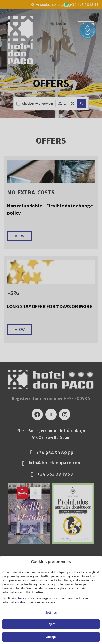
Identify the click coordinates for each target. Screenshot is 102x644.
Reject (51, 624)
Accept (51, 637)
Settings (51, 613)
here (21, 598)
